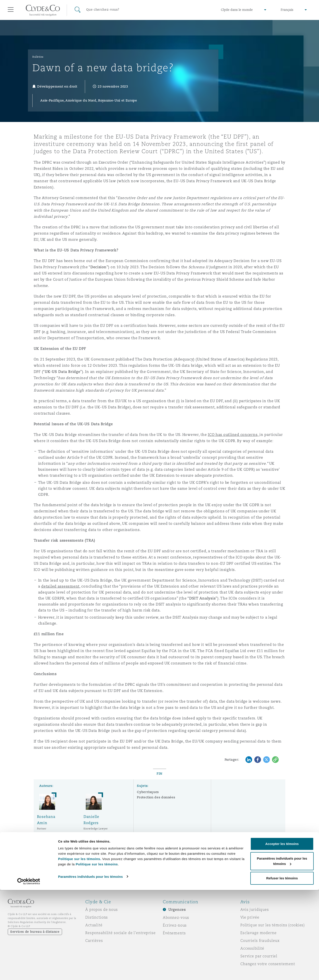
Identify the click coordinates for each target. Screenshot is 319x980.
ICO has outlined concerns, (234, 435)
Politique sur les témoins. (80, 949)
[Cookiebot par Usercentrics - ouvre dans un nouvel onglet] (29, 971)
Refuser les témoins (282, 968)
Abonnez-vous (176, 917)
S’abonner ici (236, 865)
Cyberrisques (148, 792)
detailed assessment (60, 586)
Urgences (177, 910)
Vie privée (250, 917)
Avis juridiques (255, 909)
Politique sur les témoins (97, 954)
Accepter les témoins (282, 934)
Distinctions (97, 917)
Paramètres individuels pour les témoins (90, 966)
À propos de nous (102, 909)
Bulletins (38, 57)
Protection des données (156, 797)
